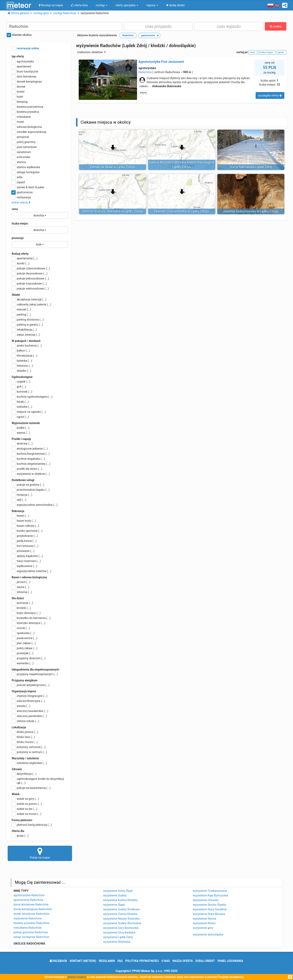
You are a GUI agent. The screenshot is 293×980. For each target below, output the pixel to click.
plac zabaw (24, 643)
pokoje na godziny (28, 485)
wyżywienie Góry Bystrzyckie (121, 928)
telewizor (22, 366)
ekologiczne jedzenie (30, 449)
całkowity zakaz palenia (31, 304)
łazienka (22, 361)
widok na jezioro (27, 804)
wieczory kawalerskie (30, 711)
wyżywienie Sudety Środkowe (121, 909)
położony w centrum (29, 752)
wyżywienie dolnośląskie (208, 934)
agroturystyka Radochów (29, 895)
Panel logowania (230, 961)
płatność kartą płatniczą (32, 825)
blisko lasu (23, 737)
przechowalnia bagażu (31, 490)
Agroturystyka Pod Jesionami (161, 62)
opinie (281, 52)
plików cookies (77, 977)
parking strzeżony (28, 320)
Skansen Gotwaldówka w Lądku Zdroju (182, 211)
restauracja (21, 197)
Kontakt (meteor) (83, 961)
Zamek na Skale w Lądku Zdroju (113, 167)
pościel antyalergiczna (31, 685)
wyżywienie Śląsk (114, 905)
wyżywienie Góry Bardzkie (119, 932)
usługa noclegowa (26, 172)
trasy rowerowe (26, 561)
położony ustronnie (29, 747)
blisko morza (25, 742)
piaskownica (24, 638)
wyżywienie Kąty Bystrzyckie (210, 895)
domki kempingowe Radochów (33, 909)
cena (15, 209)
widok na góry (25, 799)
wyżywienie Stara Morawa (209, 914)
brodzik (21, 608)
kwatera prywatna (25, 112)
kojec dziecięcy (26, 613)
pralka (20, 428)
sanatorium (21, 152)
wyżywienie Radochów (28, 918)
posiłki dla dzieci (27, 469)
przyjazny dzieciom (29, 658)
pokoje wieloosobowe (30, 289)
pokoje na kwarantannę (31, 788)
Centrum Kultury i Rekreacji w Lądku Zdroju (113, 211)
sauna (20, 587)
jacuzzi (21, 582)
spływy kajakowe (27, 556)
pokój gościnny (24, 142)
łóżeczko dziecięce (28, 623)
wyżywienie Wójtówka (117, 942)
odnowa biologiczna (27, 127)
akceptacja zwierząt (29, 299)
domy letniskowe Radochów (31, 904)
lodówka (22, 407)
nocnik (21, 628)
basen (20, 516)
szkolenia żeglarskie (29, 763)
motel (18, 122)
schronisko (21, 157)
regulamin (107, 961)
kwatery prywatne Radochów (31, 923)
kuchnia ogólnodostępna (32, 397)
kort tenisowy (25, 546)
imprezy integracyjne (29, 696)
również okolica (19, 35)
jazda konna (24, 541)
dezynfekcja (24, 774)
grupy (20, 836)
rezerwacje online (25, 49)
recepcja (22, 495)
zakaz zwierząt (26, 335)
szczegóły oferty (270, 95)
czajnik (21, 382)
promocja (18, 238)
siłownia (22, 592)
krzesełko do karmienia (31, 618)
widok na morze (27, 814)
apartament (21, 66)
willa (17, 177)
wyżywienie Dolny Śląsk (118, 891)
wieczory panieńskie (29, 716)
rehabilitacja (24, 330)
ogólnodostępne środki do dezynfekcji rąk (38, 781)
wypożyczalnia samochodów (35, 505)
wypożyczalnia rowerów (31, 571)
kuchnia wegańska (28, 459)
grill (19, 387)
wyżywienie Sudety (115, 895)
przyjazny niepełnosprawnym (35, 674)
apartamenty (25, 258)
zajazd (18, 182)
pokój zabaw (25, 648)
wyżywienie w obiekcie (31, 474)
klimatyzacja (24, 356)
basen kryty (24, 521)
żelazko (21, 371)
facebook (58, 961)
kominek (22, 392)
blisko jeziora (25, 732)
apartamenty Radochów (28, 900)
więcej (143, 93)
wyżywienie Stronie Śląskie (209, 905)
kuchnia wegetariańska (31, 464)
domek (19, 87)
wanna (21, 433)
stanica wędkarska (26, 167)
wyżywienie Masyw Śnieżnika (121, 919)
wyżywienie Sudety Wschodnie (122, 923)
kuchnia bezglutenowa (31, 454)
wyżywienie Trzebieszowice (210, 891)
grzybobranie (25, 536)
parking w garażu (27, 325)
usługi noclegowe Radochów (31, 937)
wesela (21, 706)
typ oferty (18, 56)
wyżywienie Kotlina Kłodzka (120, 900)
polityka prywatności (142, 961)
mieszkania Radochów (28, 928)
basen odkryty (25, 526)
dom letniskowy (24, 77)
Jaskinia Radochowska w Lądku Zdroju (251, 211)
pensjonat (20, 137)
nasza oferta (183, 961)
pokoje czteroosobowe (31, 268)
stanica (19, 162)
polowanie (23, 551)
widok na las (24, 809)
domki (21, 263)
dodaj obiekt (205, 961)
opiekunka (23, 633)
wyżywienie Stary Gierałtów (210, 909)
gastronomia (22, 192)
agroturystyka (23, 61)
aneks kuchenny (27, 346)
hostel (18, 92)
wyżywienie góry (203, 928)
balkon (21, 351)
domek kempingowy (27, 82)
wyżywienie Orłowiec (206, 900)
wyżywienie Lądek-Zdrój (118, 937)
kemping (20, 102)
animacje (22, 603)
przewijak (23, 653)
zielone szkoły (25, 721)
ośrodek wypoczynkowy (29, 132)
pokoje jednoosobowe (30, 278)
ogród (20, 417)
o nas (166, 961)
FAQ (120, 961)
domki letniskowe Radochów (31, 914)
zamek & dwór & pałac (28, 187)
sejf (19, 500)
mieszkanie (21, 117)
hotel (17, 97)
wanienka (23, 663)
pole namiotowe (24, 147)
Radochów (145, 72)
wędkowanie (24, 566)
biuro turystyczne (25, 71)
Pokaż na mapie (40, 853)
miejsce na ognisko (29, 412)
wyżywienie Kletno (204, 923)
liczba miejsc (20, 224)
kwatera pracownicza (27, 107)
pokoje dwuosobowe (30, 273)
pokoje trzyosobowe (29, 284)
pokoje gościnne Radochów (31, 932)
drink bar (22, 444)
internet (21, 309)
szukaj (275, 26)
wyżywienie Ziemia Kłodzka (120, 914)
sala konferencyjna (28, 701)
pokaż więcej (21, 202)
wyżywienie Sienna (204, 919)
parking (21, 315)
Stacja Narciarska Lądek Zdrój (251, 167)
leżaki (20, 402)
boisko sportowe (27, 531)
